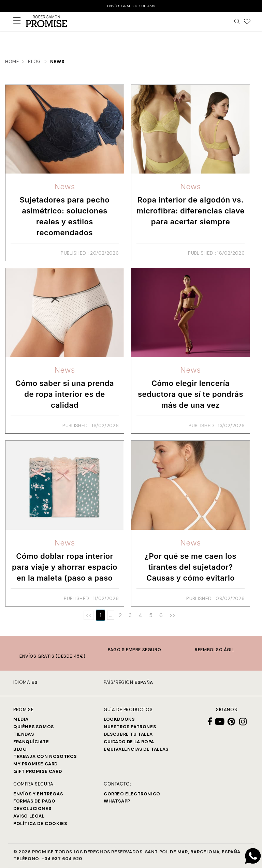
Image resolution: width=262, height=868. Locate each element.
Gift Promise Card (38, 771)
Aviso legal (29, 816)
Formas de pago (34, 801)
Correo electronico (132, 794)
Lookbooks (119, 719)
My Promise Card (35, 764)
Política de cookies (40, 824)
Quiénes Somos (34, 727)
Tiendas (24, 734)
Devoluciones (32, 809)
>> (173, 615)
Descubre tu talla (128, 734)
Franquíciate (31, 742)
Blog (20, 749)
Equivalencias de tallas (136, 749)
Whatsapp (117, 801)
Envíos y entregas (38, 794)
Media (21, 719)
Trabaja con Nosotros (45, 756)
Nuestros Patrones (130, 727)
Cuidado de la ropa (129, 742)
